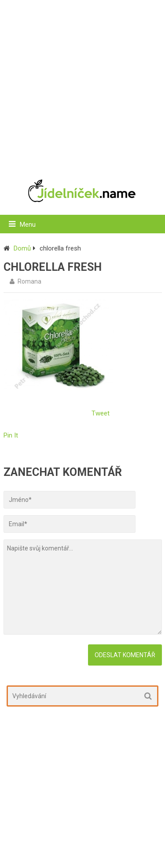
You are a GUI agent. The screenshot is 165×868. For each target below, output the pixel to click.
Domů (22, 248)
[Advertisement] (82, 85)
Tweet (101, 413)
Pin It (11, 435)
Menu (28, 224)
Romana (29, 281)
